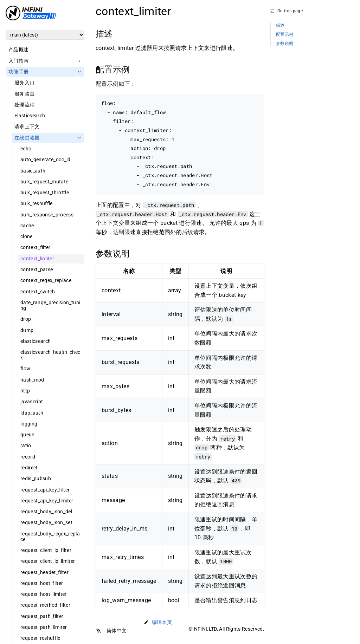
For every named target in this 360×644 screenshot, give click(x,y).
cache (27, 226)
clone (27, 236)
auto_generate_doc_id (46, 160)
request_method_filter (45, 605)
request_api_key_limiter (47, 501)
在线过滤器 (27, 138)
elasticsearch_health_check (50, 355)
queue (27, 435)
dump (27, 330)
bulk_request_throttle (45, 193)
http (25, 391)
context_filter (36, 247)
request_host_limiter (44, 594)
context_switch (38, 292)
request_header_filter (44, 572)
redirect (29, 468)
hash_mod (32, 380)
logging (29, 424)
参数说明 (285, 44)
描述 (280, 25)
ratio (26, 445)
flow (25, 369)
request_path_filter (42, 616)
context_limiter (37, 259)
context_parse (37, 269)
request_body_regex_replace (50, 536)
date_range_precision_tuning (50, 305)
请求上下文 (27, 126)
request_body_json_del (46, 512)
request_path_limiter (44, 627)
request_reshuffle (40, 638)
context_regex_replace (46, 280)
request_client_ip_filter (46, 550)
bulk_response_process (47, 215)
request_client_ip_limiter (48, 561)
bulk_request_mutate (44, 182)
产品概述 (18, 50)
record (28, 457)
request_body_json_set (46, 522)
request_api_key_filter (45, 490)
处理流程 (24, 105)
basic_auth (33, 171)
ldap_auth (32, 413)
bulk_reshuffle (37, 203)
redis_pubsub (36, 479)
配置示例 (285, 35)
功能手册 (18, 72)
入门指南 (18, 61)
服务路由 (24, 94)
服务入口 (24, 83)
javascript (32, 402)
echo (26, 149)
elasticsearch (36, 341)
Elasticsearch (30, 116)
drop (26, 319)
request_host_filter (42, 583)
